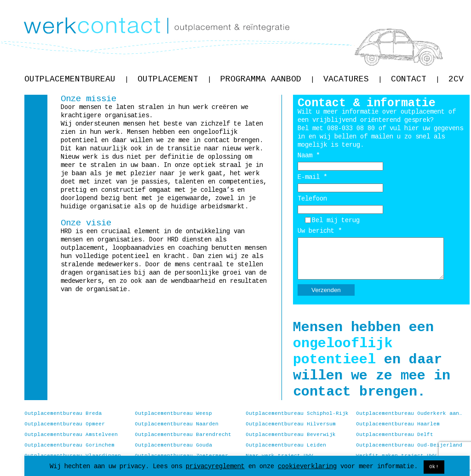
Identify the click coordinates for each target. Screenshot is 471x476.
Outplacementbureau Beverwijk (291, 435)
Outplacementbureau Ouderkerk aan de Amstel (409, 413)
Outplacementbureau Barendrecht (183, 435)
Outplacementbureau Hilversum (291, 424)
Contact (415, 79)
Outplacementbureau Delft (395, 435)
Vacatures (353, 79)
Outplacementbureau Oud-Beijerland (409, 445)
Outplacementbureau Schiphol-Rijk (297, 413)
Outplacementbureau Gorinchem (69, 445)
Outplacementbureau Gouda (173, 445)
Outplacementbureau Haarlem (398, 424)
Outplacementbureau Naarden (177, 424)
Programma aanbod (267, 79)
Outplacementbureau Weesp (173, 413)
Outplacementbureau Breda (63, 413)
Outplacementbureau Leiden (286, 445)
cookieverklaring (307, 466)
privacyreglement (215, 466)
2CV (456, 79)
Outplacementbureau (76, 79)
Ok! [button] (434, 467)
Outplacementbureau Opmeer (65, 424)
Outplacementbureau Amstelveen (71, 435)
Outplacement (174, 79)
